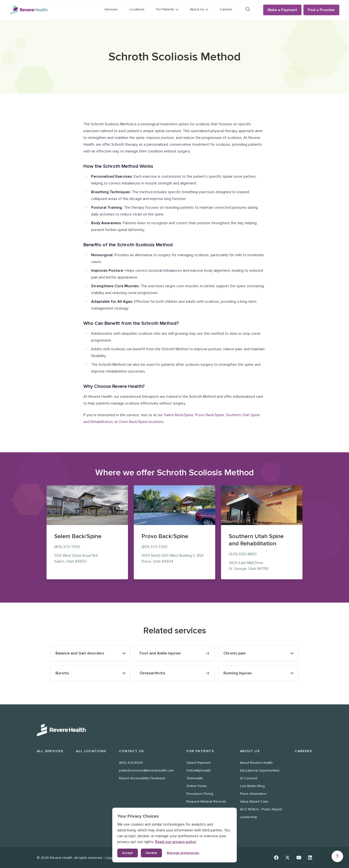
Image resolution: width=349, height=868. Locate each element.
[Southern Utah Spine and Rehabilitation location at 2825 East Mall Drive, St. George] (262, 505)
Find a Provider (321, 10)
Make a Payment (282, 10)
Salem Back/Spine (179, 415)
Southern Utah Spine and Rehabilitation (256, 540)
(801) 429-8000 (131, 763)
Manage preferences (183, 853)
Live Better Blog (252, 786)
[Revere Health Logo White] (174, 730)
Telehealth (195, 778)
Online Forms (197, 786)
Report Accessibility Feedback (142, 778)
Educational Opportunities (260, 770)
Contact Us (132, 751)
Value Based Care (254, 801)
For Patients (200, 751)
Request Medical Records (206, 801)
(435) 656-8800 (243, 554)
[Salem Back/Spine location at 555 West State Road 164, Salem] (87, 505)
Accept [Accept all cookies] (128, 853)
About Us (250, 751)
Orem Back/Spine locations (141, 422)
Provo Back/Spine (210, 415)
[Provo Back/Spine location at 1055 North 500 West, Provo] (174, 505)
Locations (137, 9)
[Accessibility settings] (337, 856)
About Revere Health (256, 763)
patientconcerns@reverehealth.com (146, 770)
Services (111, 9)
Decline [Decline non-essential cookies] (151, 853)
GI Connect (249, 778)
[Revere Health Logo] (29, 10)
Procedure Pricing (200, 794)
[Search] (248, 9)
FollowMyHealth (199, 770)
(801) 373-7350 (67, 547)
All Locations (91, 751)
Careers (226, 9)
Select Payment (198, 763)
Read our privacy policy (176, 842)
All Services (50, 751)
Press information (253, 794)
